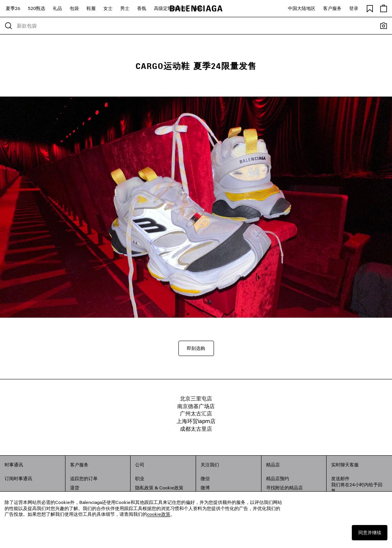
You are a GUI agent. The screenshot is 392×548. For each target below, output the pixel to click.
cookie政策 (159, 514)
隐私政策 (144, 488)
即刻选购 (196, 348)
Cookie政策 (171, 488)
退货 (75, 488)
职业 (140, 478)
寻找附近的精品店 (284, 488)
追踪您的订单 (84, 478)
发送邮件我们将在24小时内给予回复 (357, 485)
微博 (205, 488)
